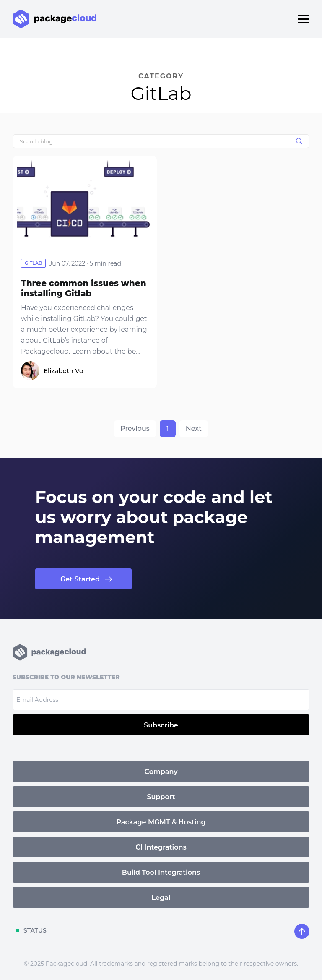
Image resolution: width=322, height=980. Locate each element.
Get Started (80, 579)
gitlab (33, 263)
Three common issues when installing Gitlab (84, 288)
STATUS (35, 930)
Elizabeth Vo (63, 371)
